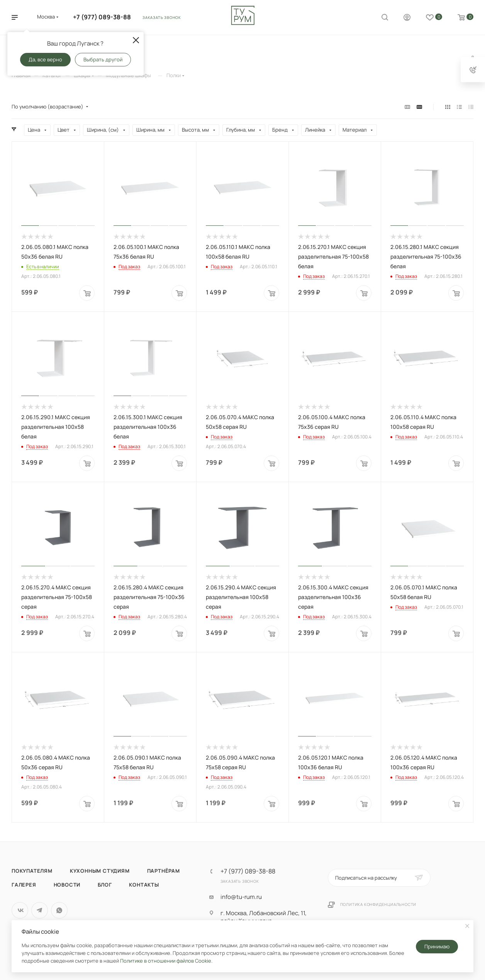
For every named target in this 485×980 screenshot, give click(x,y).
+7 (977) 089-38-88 (102, 17)
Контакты (144, 885)
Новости (67, 885)
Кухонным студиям (100, 871)
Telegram (40, 910)
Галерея (24, 885)
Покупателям (32, 871)
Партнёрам (164, 871)
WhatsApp (59, 910)
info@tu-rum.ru (241, 897)
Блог (105, 885)
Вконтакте (20, 910)
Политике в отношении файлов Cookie (166, 961)
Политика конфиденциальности (378, 904)
